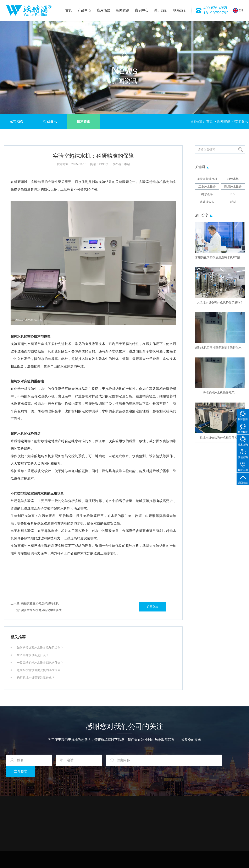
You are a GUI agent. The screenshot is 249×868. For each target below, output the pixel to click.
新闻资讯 (123, 10)
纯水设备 (207, 194)
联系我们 (180, 10)
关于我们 (161, 10)
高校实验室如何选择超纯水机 (35, 603)
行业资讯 (50, 121)
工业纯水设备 (207, 187)
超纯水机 (233, 179)
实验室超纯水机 (207, 179)
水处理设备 (207, 202)
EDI (233, 194)
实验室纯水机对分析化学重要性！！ (39, 610)
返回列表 (153, 607)
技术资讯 (83, 121)
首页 (69, 10)
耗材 (233, 202)
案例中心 (142, 10)
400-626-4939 (215, 8)
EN (238, 10)
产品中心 (84, 10)
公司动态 (17, 121)
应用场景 (104, 10)
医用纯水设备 (233, 187)
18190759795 (216, 13)
